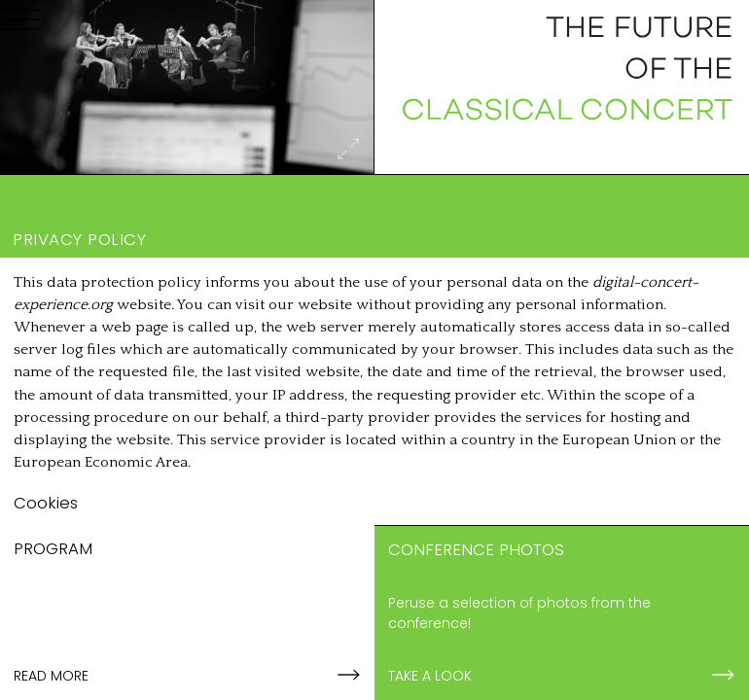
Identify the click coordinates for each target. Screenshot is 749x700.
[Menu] (19, 23)
